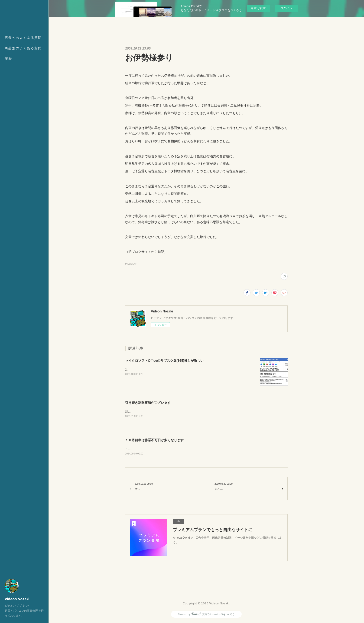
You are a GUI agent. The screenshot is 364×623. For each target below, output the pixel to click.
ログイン (286, 8)
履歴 (8, 59)
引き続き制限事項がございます (148, 403)
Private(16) (131, 264)
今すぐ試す (258, 8)
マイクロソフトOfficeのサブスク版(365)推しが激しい (164, 361)
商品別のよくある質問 (23, 48)
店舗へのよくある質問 (23, 38)
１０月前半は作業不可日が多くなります (154, 441)
